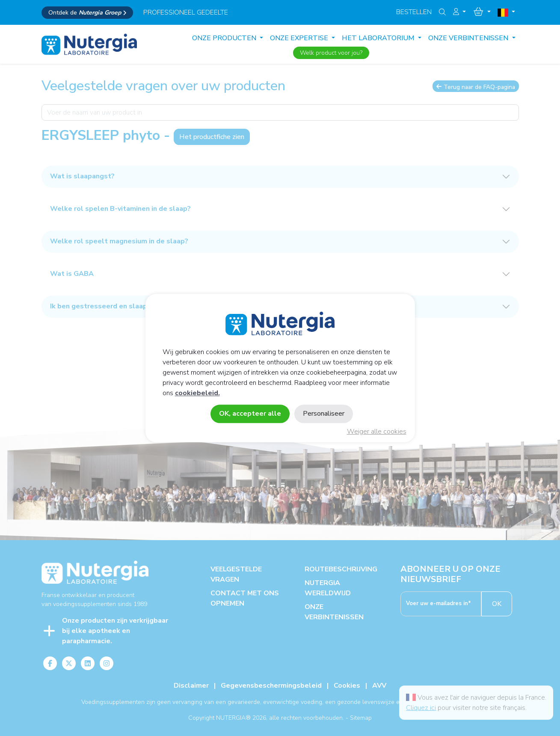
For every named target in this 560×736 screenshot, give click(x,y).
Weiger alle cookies (377, 432)
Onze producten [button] (225, 38)
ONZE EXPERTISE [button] (300, 38)
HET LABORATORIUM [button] (379, 38)
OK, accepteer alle (250, 414)
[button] (459, 12)
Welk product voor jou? (331, 53)
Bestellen (414, 12)
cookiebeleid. (197, 393)
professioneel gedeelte (186, 12)
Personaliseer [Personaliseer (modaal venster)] (324, 414)
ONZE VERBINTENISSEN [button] (469, 38)
